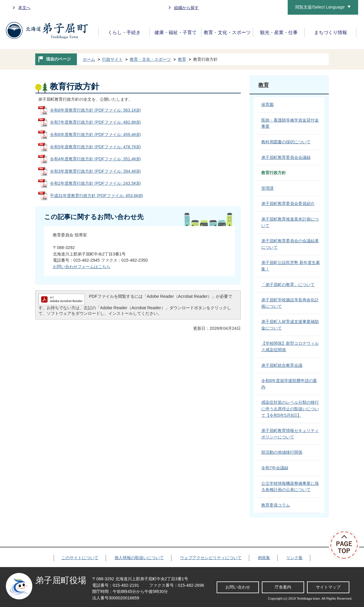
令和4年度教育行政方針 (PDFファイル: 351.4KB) (95, 159)
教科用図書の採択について (286, 142)
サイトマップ (328, 587)
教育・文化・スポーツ (227, 32)
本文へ (24, 8)
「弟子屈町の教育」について (288, 285)
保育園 (267, 105)
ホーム (89, 59)
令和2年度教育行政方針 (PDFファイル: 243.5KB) (95, 183)
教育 (182, 59)
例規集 (264, 558)
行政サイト (112, 59)
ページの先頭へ (346, 545)
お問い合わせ (238, 587)
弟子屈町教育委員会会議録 (286, 157)
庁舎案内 (283, 587)
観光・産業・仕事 (279, 32)
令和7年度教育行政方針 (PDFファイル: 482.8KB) (95, 122)
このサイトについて (80, 558)
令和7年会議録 (275, 468)
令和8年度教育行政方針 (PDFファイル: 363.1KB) (95, 110)
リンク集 (294, 558)
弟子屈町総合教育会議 (282, 365)
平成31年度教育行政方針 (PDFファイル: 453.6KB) (97, 196)
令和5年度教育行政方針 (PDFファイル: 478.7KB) (95, 147)
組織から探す (186, 8)
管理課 (267, 188)
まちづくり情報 (331, 32)
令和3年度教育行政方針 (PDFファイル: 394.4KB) (95, 171)
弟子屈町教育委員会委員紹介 (288, 204)
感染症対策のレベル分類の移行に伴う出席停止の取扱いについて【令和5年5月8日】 (290, 409)
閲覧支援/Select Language (320, 7)
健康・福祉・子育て (176, 32)
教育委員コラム (276, 505)
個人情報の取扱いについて (139, 558)
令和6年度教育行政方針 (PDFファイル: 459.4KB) (95, 134)
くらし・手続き (124, 32)
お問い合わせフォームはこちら (82, 267)
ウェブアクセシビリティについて (211, 558)
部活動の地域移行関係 (282, 452)
